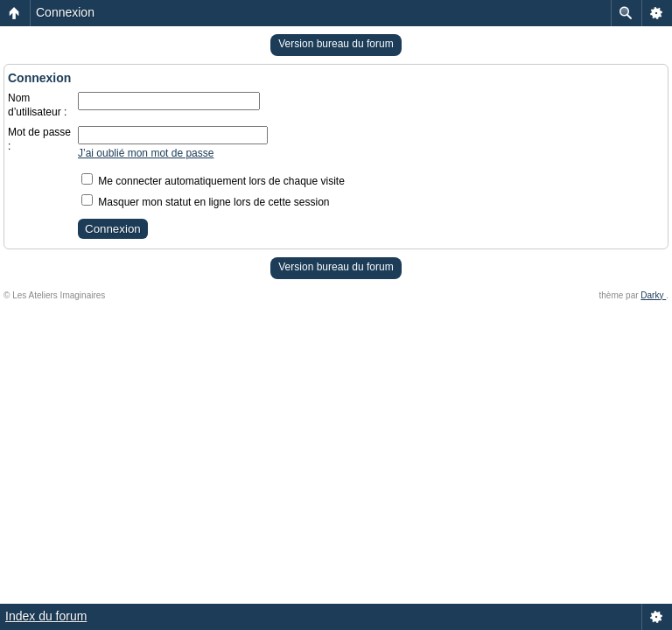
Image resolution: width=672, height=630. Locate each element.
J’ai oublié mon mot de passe (146, 153)
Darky (653, 295)
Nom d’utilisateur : (37, 105)
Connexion (65, 12)
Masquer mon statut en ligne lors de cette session (205, 202)
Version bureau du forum (336, 44)
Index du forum (46, 616)
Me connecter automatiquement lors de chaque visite (213, 181)
